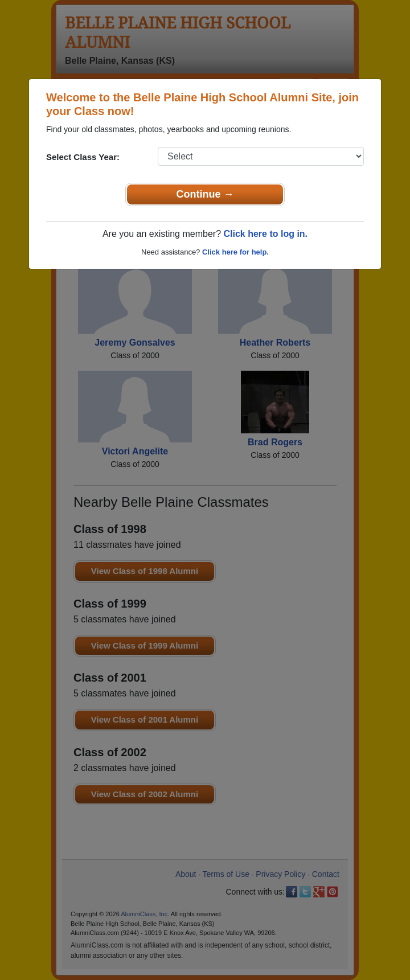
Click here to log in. (265, 234)
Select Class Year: (83, 157)
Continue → (205, 194)
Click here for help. (235, 252)
